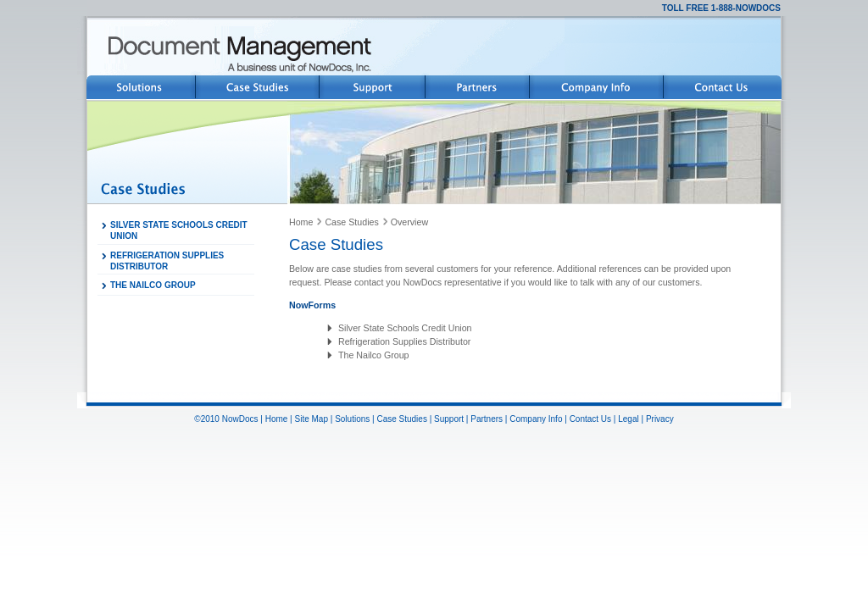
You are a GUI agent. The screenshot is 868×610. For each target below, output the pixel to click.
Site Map (312, 419)
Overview (409, 222)
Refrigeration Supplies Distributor (404, 341)
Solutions (352, 419)
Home (301, 222)
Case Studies (351, 222)
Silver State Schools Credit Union (405, 328)
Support (449, 419)
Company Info (536, 419)
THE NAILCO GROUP (153, 285)
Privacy (660, 419)
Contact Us (590, 419)
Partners (487, 419)
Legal (628, 419)
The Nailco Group (374, 355)
